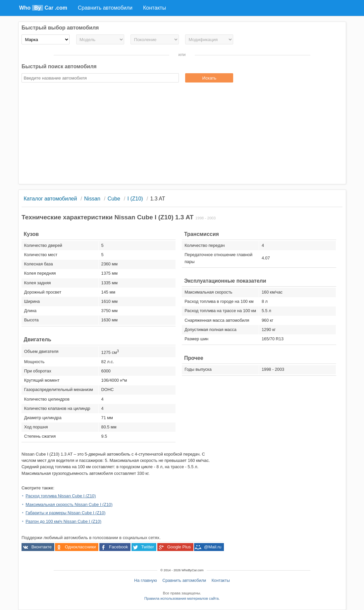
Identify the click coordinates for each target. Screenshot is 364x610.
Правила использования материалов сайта (182, 598)
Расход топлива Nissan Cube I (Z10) (61, 496)
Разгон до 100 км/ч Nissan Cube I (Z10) (63, 521)
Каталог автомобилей (50, 199)
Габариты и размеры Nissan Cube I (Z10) (65, 513)
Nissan (92, 199)
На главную (146, 580)
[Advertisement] (182, 134)
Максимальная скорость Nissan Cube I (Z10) (69, 504)
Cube (114, 199)
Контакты (221, 580)
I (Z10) (135, 199)
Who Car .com (43, 8)
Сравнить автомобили (184, 580)
